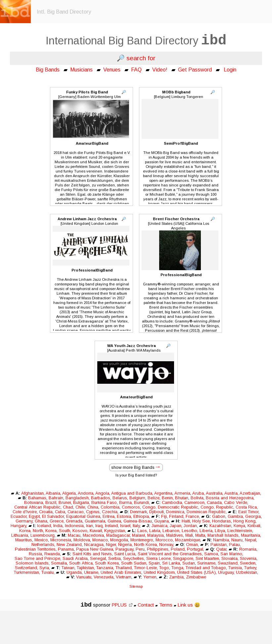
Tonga (177, 568)
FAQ (136, 70)
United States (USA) (196, 572)
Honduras (222, 521)
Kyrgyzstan (115, 531)
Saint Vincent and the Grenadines (170, 554)
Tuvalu (47, 572)
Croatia (46, 512)
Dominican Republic (206, 512)
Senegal (98, 558)
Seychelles (134, 558)
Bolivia (197, 498)
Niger (111, 545)
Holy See (201, 521)
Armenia (182, 493)
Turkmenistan (26, 572)
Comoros (131, 507)
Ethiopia (141, 516)
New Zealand (69, 545)
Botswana (34, 502)
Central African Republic (37, 507)
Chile (80, 507)
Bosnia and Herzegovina (230, 498)
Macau (74, 535)
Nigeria (125, 545)
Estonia (124, 516)
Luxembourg (43, 535)
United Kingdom (159, 572)
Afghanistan (32, 493)
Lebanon (171, 531)
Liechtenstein (240, 531)
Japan (176, 526)
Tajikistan (85, 568)
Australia (214, 493)
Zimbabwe (196, 577)
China (93, 507)
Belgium (137, 498)
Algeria (69, 493)
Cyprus (93, 512)
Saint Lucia (125, 554)
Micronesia (61, 540)
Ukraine (91, 572)
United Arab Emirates (121, 572)
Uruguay (226, 572)
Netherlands (43, 545)
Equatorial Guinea (83, 516)
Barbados (101, 498)
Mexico (41, 540)
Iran (90, 526)
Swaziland (228, 563)
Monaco (100, 540)
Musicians (81, 70)
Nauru (237, 540)
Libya (220, 531)
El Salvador (53, 516)
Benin (167, 498)
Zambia (176, 577)
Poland (178, 549)
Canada (214, 502)
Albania (53, 493)
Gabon (219, 516)
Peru (140, 549)
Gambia (235, 516)
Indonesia (74, 526)
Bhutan (182, 498)
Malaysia (156, 535)
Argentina (163, 493)
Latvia (155, 531)
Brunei (65, 502)
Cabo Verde (236, 502)
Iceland (44, 526)
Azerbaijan (250, 493)
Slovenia (248, 558)
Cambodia (172, 502)
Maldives (175, 535)
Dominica (175, 512)
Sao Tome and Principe (37, 558)
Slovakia (229, 558)
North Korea (145, 545)
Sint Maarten (207, 558)
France (192, 516)
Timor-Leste (145, 568)
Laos (142, 531)
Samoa (211, 554)
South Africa (81, 563)
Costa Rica (246, 507)
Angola (102, 493)
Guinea (114, 521)
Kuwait (96, 531)
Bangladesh (77, 498)
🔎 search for (136, 58)
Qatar (221, 549)
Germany (24, 521)
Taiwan (68, 568)
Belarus (120, 498)
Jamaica (159, 526)
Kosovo (80, 531)
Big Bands (48, 70)
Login (230, 70)
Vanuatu (84, 577)
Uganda (74, 572)
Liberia (206, 531)
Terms (166, 605)
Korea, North (31, 531)
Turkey (250, 568)
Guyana (161, 521)
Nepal (250, 540)
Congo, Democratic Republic (170, 507)
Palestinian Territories (35, 549)
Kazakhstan (220, 526)
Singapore (183, 558)
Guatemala (95, 521)
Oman (192, 545)
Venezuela (104, 577)
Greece (57, 521)
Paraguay (124, 549)
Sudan (189, 563)
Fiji (164, 516)
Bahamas (37, 498)
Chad (68, 507)
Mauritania (250, 535)
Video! (160, 70)
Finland (176, 516)
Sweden (248, 563)
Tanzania (105, 568)
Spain (154, 563)
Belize (154, 498)
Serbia (114, 558)
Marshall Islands (223, 535)
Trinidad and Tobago (206, 568)
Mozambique (188, 540)
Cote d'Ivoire (25, 512)
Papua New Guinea (95, 549)
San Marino (231, 554)
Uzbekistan (247, 572)
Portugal (195, 549)
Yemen (150, 577)
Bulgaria (81, 502)
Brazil (51, 502)
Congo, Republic (217, 507)
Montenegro (142, 540)
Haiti (186, 521)
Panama (66, 549)
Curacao (76, 512)
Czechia (110, 512)
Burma (125, 502)
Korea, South (58, 531)
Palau (234, 545)
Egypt (34, 516)
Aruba (198, 493)
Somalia (59, 563)
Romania (248, 549)
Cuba (60, 512)
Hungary (18, 526)
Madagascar (118, 535)
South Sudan (134, 563)
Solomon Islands (32, 563)
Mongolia (119, 540)
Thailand (124, 568)
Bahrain (56, 498)
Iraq (99, 526)
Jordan (190, 526)
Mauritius (24, 540)
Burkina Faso (104, 502)
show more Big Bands (133, 467)
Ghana (41, 521)
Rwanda (52, 554)
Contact (146, 605)
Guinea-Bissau (138, 521)
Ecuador (19, 516)
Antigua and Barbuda (132, 493)
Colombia (110, 507)
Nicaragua (94, 545)
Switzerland (26, 568)
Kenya (239, 526)
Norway (166, 545)
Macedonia (93, 535)
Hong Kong (244, 521)
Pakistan (219, 545)
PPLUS (122, 605)
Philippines (158, 549)
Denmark (138, 512)
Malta (200, 535)
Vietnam (124, 577)
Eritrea (109, 516)
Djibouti (157, 512)
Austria (231, 493)
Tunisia (235, 568)
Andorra (86, 493)
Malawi (138, 535)
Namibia (221, 540)
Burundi (141, 502)
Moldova (82, 540)
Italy (136, 526)
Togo (164, 568)
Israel (125, 526)
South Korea (107, 563)
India (58, 526)
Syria (44, 568)
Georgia (253, 516)
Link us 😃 (189, 605)
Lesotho (189, 531)
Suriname (206, 563)
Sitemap (136, 586)
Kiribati (254, 526)
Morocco (164, 540)
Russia (35, 554)
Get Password (195, 70)
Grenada (74, 521)
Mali (189, 535)
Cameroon (194, 502)
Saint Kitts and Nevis (92, 554)
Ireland (111, 526)
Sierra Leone (159, 558)
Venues (112, 70)
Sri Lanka (171, 563)
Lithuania (20, 535)
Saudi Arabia (75, 558)
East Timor (248, 512)
